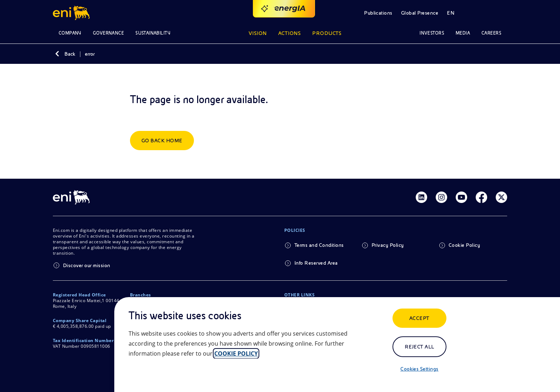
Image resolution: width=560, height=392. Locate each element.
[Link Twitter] (501, 197)
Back (70, 54)
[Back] (57, 54)
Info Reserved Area (316, 263)
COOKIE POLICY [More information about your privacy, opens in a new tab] (236, 353)
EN (451, 13)
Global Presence (420, 13)
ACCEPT (419, 318)
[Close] (133, 376)
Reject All (419, 347)
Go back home (162, 141)
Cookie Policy (464, 245)
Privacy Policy (388, 245)
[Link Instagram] (441, 197)
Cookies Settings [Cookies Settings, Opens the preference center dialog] (419, 369)
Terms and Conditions (319, 245)
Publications (378, 13)
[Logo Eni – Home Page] (72, 13)
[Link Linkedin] (421, 197)
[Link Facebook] (481, 197)
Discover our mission (87, 265)
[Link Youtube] (461, 197)
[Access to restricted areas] (499, 13)
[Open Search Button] (479, 13)
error (90, 54)
